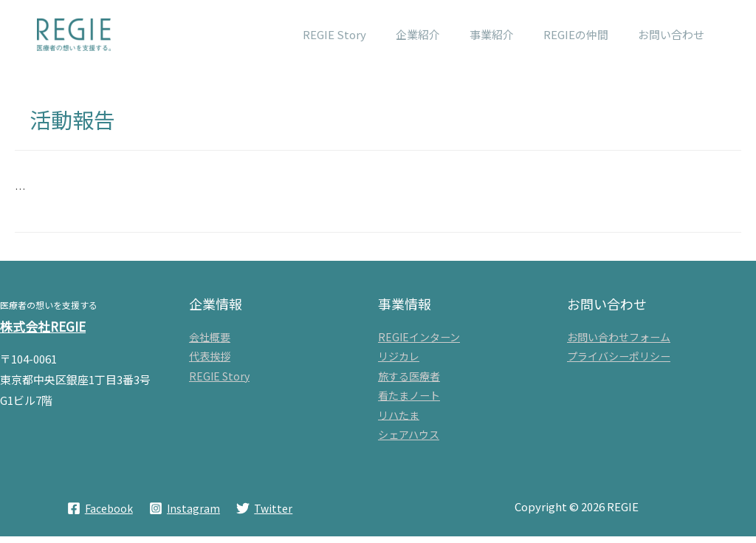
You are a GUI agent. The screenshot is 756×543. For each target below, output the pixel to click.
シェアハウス (409, 440)
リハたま (399, 420)
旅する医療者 (409, 379)
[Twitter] (265, 515)
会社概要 (210, 338)
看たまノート (409, 399)
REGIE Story (219, 379)
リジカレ (399, 358)
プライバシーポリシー (619, 358)
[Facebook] (99, 515)
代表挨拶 (210, 358)
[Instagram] (184, 515)
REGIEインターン (419, 338)
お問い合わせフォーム (619, 338)
